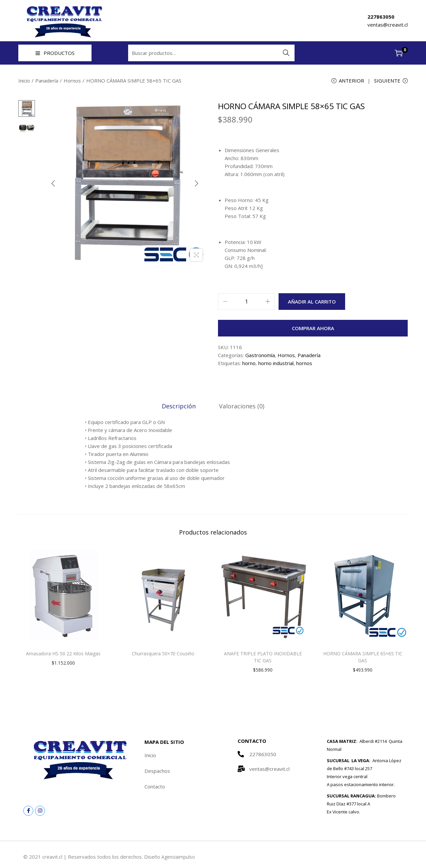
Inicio (24, 81)
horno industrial (276, 364)
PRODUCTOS (55, 53)
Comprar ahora (313, 329)
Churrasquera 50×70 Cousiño (163, 654)
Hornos (72, 81)
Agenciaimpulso (179, 857)
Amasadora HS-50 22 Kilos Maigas (63, 654)
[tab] (180, 407)
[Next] (196, 184)
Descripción (180, 407)
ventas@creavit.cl (388, 25)
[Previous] (53, 184)
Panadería (47, 81)
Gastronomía (260, 356)
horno (249, 364)
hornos (304, 364)
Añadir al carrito (312, 303)
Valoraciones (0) (241, 407)
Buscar (286, 53)
